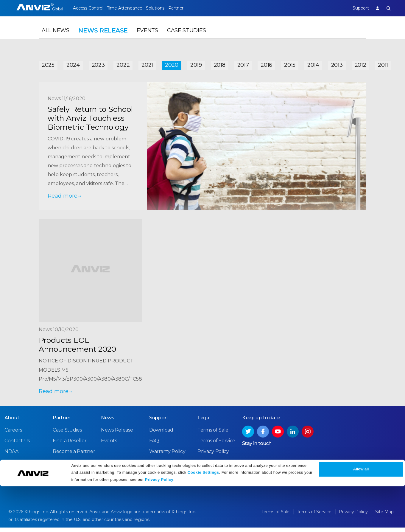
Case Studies (186, 38)
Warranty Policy (167, 456)
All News (56, 38)
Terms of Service (216, 446)
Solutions (165, 8)
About (12, 423)
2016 (266, 63)
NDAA (11, 456)
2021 (147, 63)
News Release (117, 435)
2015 (290, 63)
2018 (220, 63)
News (108, 423)
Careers (13, 435)
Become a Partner (74, 456)
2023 (98, 63)
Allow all (361, 515)
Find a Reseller (70, 446)
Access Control (88, 8)
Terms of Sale (213, 435)
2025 (48, 63)
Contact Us (17, 446)
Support (356, 8)
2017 (243, 63)
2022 (123, 63)
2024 (73, 63)
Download (161, 435)
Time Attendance (129, 8)
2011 (383, 63)
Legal (204, 423)
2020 (172, 63)
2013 (337, 63)
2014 (313, 63)
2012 (360, 63)
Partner (190, 8)
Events (147, 38)
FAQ (154, 446)
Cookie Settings (203, 518)
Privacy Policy (159, 525)
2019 (196, 63)
